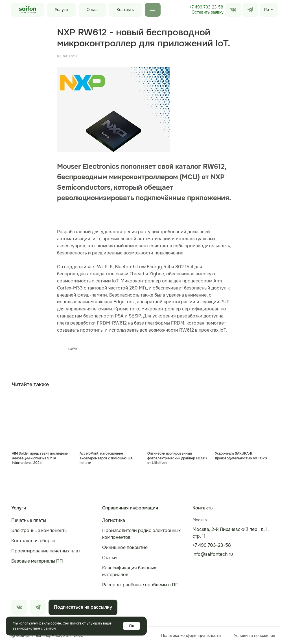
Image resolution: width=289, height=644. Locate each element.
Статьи (110, 558)
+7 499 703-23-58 (206, 7)
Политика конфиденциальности (191, 636)
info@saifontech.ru (213, 554)
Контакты (126, 10)
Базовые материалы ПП (37, 561)
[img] (250, 10)
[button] (207, 12)
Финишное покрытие (125, 547)
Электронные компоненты (39, 530)
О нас (92, 10)
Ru (267, 10)
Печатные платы (29, 520)
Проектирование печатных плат (46, 551)
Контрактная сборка (33, 541)
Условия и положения (254, 636)
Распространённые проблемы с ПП (140, 585)
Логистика (114, 520)
